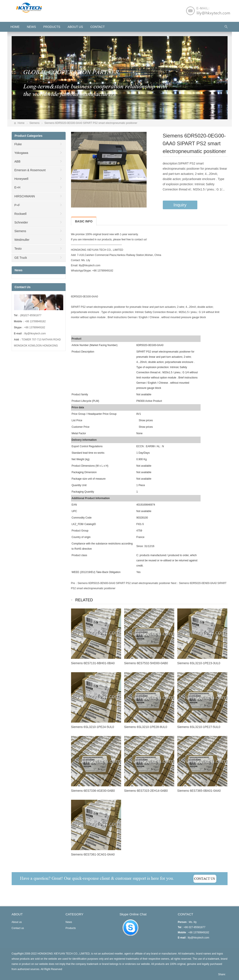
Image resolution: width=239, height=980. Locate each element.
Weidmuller (22, 240)
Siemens (34, 123)
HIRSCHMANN (25, 196)
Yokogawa (21, 153)
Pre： (74, 583)
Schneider (21, 222)
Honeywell (21, 179)
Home (21, 123)
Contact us (18, 928)
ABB (17, 161)
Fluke (18, 144)
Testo (18, 249)
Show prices (146, 420)
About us (75, 27)
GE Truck (21, 258)
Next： (175, 583)
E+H (17, 187)
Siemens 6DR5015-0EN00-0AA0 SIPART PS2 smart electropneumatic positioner (124, 583)
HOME (15, 27)
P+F (17, 205)
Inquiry (180, 205)
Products (52, 27)
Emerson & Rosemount (30, 170)
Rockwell (21, 214)
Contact (97, 27)
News (32, 27)
